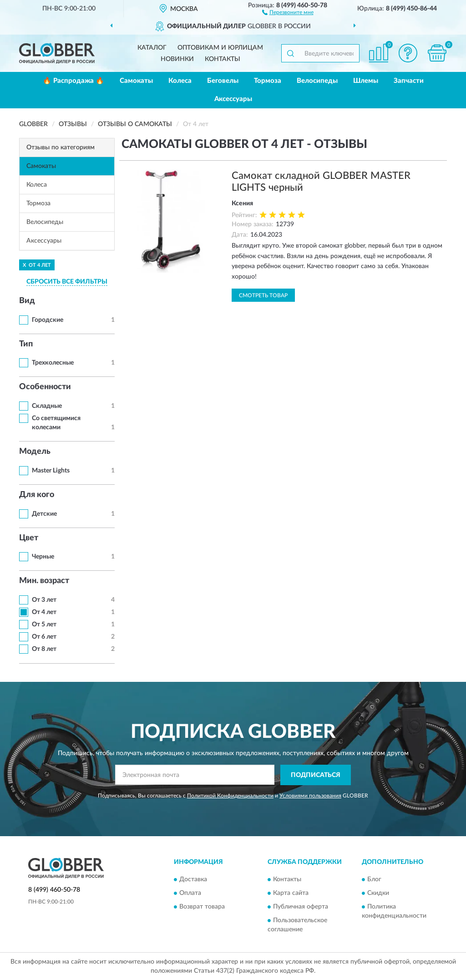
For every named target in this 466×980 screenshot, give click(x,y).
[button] (288, 12)
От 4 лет (44, 612)
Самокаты (136, 81)
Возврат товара (202, 907)
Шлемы (366, 81)
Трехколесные (53, 363)
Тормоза (268, 81)
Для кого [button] (37, 495)
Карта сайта (291, 894)
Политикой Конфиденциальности (230, 796)
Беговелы (223, 81)
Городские (48, 320)
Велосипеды (317, 81)
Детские (44, 514)
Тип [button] (26, 344)
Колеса (180, 81)
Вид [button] (27, 301)
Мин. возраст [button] (44, 581)
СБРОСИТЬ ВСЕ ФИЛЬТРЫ (67, 282)
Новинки (177, 59)
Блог (374, 880)
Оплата (190, 894)
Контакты (223, 59)
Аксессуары (233, 99)
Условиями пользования (310, 796)
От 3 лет (44, 600)
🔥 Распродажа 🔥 (73, 81)
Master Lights (51, 471)
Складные (47, 406)
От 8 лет (44, 649)
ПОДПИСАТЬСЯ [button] (316, 775)
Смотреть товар (263, 295)
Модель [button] (35, 452)
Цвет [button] (29, 538)
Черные (43, 557)
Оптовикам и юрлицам (220, 48)
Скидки (378, 894)
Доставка (193, 880)
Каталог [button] (152, 48)
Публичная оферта (301, 907)
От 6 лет (44, 637)
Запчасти (409, 81)
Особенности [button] (45, 387)
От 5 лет (44, 625)
